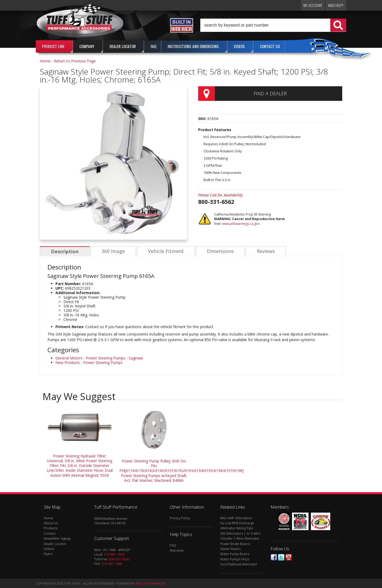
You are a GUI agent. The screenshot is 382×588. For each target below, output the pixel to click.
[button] (273, 25)
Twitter (281, 557)
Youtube (289, 557)
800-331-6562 (119, 559)
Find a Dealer (270, 93)
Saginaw (136, 358)
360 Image (112, 251)
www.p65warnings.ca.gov (241, 224)
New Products (68, 362)
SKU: (203, 119)
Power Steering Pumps (106, 358)
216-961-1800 (114, 554)
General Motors (69, 358)
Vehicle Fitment (165, 251)
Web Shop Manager (150, 583)
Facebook (274, 557)
